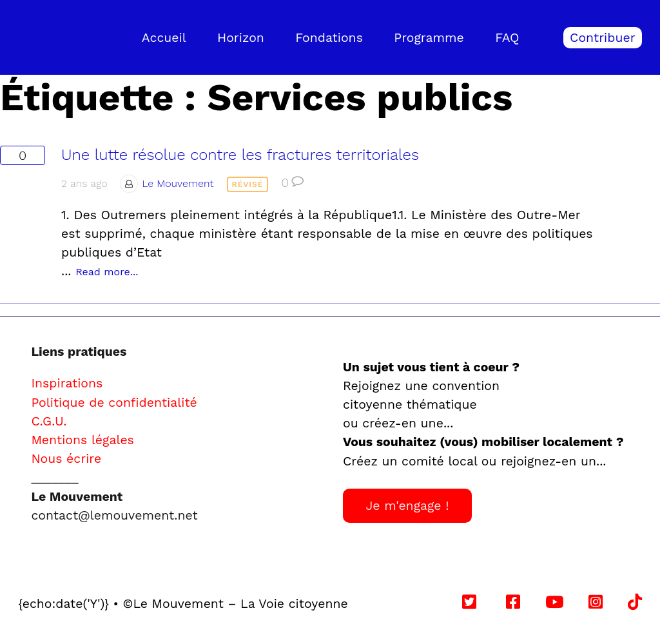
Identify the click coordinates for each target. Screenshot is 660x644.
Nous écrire (66, 459)
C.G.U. (49, 421)
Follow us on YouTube (446, 604)
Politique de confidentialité (114, 403)
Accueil (164, 38)
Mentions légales (82, 440)
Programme (429, 38)
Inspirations (67, 383)
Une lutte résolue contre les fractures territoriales (240, 155)
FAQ (507, 38)
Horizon (241, 38)
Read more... (107, 272)
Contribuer (603, 38)
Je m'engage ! (407, 506)
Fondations (329, 38)
